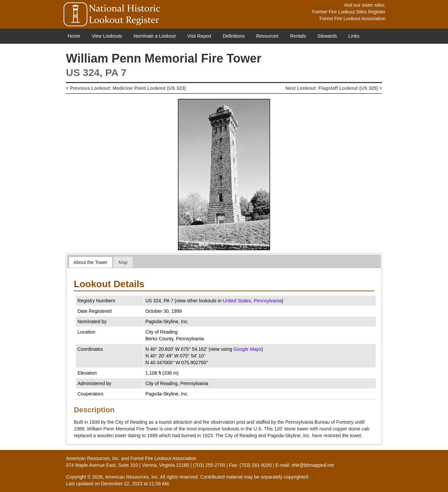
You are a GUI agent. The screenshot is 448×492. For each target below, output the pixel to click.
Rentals (298, 36)
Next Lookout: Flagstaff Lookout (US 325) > (334, 88)
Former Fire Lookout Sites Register (349, 12)
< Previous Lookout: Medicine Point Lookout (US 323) (126, 88)
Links (354, 36)
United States (237, 301)
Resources (267, 36)
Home (74, 36)
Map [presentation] (123, 262)
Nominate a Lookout (155, 36)
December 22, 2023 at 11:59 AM (135, 484)
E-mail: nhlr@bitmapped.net (305, 465)
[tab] (91, 262)
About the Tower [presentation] (91, 262)
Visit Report (199, 36)
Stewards (327, 36)
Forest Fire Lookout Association (352, 18)
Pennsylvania (268, 301)
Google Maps (247, 349)
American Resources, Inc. (93, 458)
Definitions (234, 36)
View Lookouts (107, 36)
